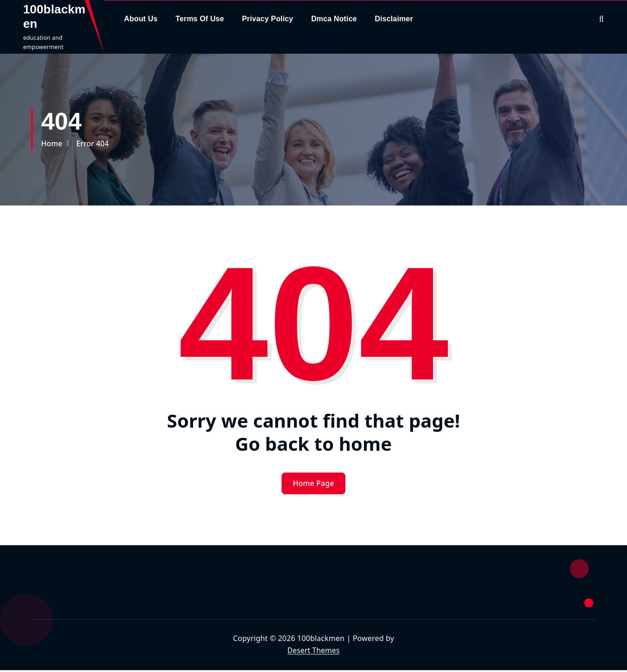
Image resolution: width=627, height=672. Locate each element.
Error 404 (94, 143)
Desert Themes (313, 652)
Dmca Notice (334, 19)
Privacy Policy (267, 19)
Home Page (314, 485)
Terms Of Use (200, 19)
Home (52, 143)
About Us (141, 19)
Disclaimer (394, 19)
